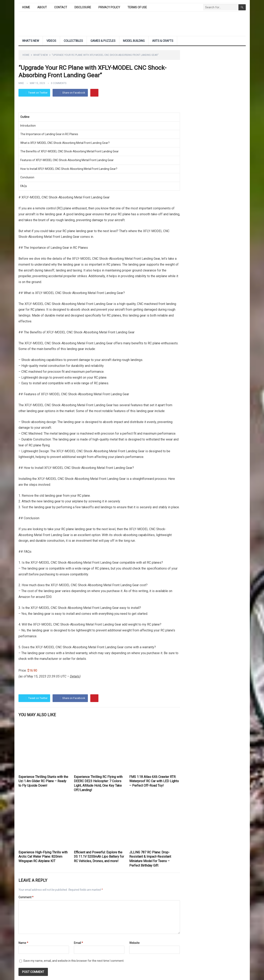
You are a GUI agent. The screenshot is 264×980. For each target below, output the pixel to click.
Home (26, 7)
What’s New (31, 41)
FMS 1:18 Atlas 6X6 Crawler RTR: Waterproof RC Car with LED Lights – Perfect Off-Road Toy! (154, 781)
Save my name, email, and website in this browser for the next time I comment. (74, 961)
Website (134, 943)
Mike (21, 83)
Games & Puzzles (103, 41)
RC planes (114, 264)
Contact (61, 7)
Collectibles (73, 41)
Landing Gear (100, 143)
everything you (109, 614)
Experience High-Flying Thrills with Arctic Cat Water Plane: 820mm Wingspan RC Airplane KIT (43, 857)
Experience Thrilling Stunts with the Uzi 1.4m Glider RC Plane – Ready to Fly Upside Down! (43, 781)
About (42, 7)
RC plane (124, 214)
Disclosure (83, 7)
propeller (25, 276)
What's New (41, 55)
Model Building (134, 41)
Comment (26, 897)
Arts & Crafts (163, 41)
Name (23, 943)
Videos (51, 41)
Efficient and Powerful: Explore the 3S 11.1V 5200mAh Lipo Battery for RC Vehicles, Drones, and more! (99, 857)
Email (78, 943)
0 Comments (59, 83)
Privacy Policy (109, 7)
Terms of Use (137, 7)
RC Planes (80, 248)
